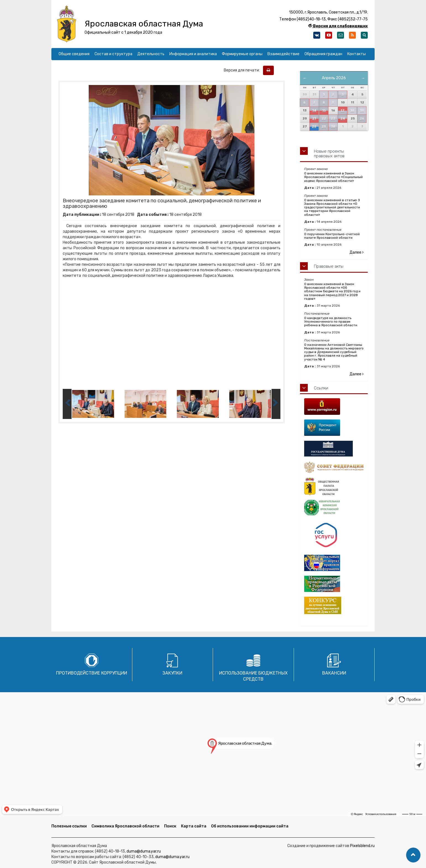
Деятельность (151, 54)
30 (333, 127)
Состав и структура (113, 54)
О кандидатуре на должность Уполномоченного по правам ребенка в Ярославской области (331, 322)
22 (324, 119)
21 (314, 119)
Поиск (170, 826)
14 (314, 111)
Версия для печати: (243, 70)
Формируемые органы (242, 54)
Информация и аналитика (193, 54)
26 (362, 119)
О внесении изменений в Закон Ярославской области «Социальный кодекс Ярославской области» (333, 177)
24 (343, 119)
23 (333, 119)
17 (343, 111)
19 (362, 111)
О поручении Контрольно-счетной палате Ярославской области (332, 236)
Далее (357, 252)
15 (324, 111)
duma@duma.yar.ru (144, 851)
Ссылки (321, 388)
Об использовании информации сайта (250, 826)
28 (314, 127)
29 (324, 127)
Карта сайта (194, 826)
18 (352, 111)
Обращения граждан (323, 54)
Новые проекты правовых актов (329, 154)
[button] (413, 855)
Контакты (357, 54)
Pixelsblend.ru (362, 846)
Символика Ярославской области (125, 826)
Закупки (172, 673)
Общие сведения (74, 54)
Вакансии (334, 673)
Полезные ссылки (69, 826)
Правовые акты (329, 266)
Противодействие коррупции (92, 673)
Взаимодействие (283, 54)
